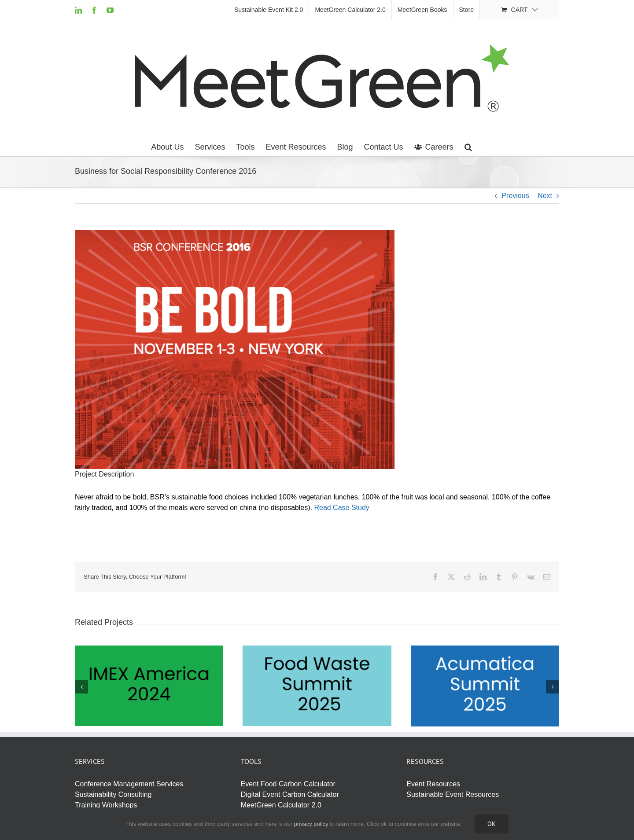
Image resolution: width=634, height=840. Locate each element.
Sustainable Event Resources (453, 794)
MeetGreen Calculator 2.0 (281, 805)
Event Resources (433, 784)
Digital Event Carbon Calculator (290, 794)
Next (545, 196)
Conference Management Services (129, 784)
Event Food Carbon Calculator (288, 784)
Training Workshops (106, 805)
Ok (492, 824)
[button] (468, 147)
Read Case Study (341, 508)
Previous (515, 196)
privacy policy (311, 824)
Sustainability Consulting (113, 794)
